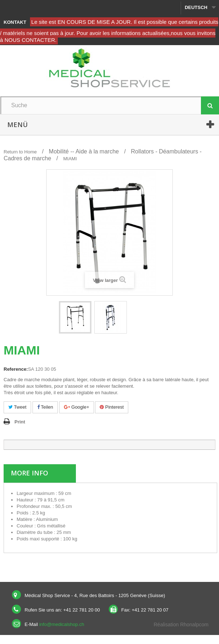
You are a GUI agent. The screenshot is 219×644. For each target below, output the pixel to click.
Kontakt (15, 22)
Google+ (77, 407)
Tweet (17, 407)
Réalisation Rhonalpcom (181, 625)
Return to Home (20, 152)
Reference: (16, 369)
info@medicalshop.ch (61, 624)
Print (20, 422)
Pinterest (112, 407)
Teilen (45, 407)
